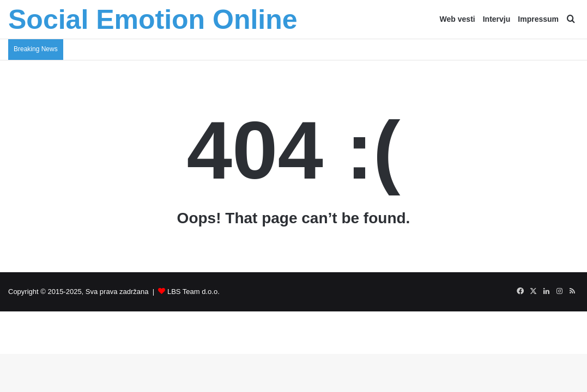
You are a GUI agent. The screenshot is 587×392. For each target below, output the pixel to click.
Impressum (538, 19)
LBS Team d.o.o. (193, 292)
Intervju (497, 19)
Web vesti (458, 19)
